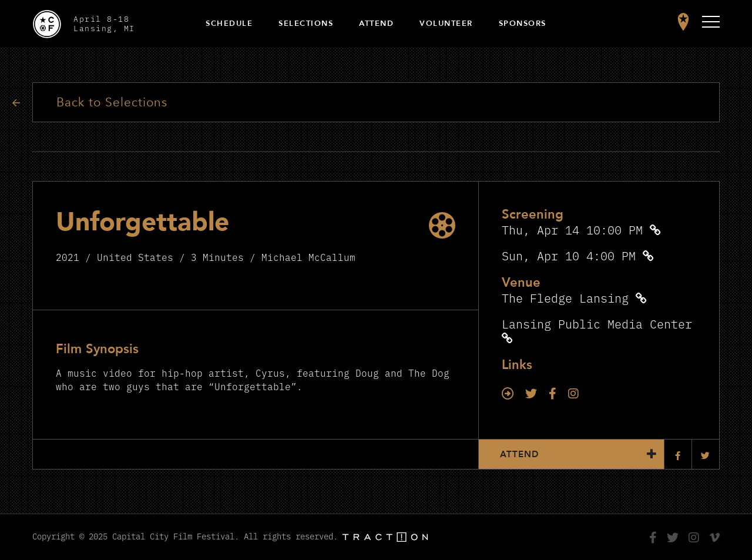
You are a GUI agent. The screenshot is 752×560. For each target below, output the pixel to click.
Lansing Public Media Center (597, 323)
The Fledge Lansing (565, 298)
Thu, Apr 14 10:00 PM (572, 229)
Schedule (229, 24)
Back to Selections (112, 103)
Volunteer (446, 24)
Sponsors (523, 24)
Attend (376, 24)
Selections (306, 24)
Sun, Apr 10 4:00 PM (569, 255)
